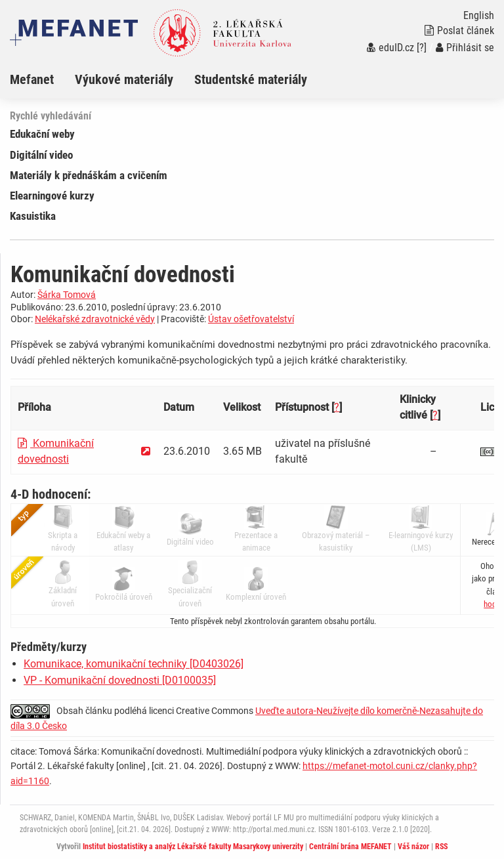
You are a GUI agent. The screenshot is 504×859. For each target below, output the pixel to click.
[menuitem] (42, 79)
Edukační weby (42, 134)
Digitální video (41, 155)
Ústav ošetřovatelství (251, 319)
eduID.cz (390, 48)
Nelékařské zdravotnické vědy (95, 319)
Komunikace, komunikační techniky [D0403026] (134, 664)
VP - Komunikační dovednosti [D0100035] (120, 680)
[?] (422, 48)
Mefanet (32, 79)
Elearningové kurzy (52, 196)
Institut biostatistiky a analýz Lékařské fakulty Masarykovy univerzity (193, 847)
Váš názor (413, 847)
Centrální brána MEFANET (350, 847)
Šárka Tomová (67, 295)
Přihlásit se (465, 48)
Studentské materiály (251, 79)
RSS (441, 847)
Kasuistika (33, 216)
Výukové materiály (124, 79)
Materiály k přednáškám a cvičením (89, 175)
